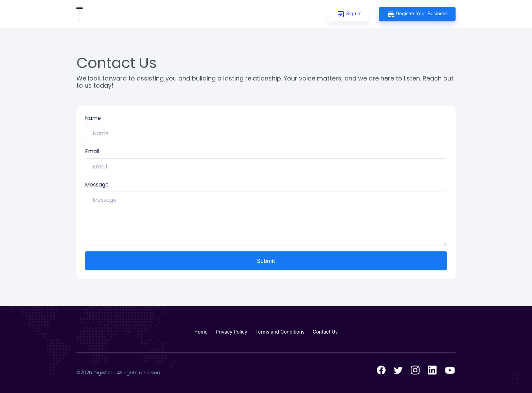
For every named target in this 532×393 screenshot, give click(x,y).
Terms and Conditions (280, 332)
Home (201, 332)
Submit (266, 261)
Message (97, 185)
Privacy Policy (232, 332)
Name (93, 118)
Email (92, 151)
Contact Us (325, 332)
